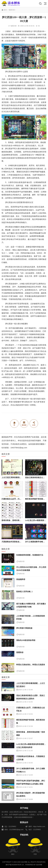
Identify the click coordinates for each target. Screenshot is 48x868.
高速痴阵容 (21, 579)
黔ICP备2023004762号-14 (15, 865)
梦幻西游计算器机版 (24, 628)
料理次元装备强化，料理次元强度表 (31, 665)
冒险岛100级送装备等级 (26, 640)
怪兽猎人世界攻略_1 (24, 592)
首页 (5, 10)
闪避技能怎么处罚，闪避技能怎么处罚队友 (19, 499)
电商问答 (12, 10)
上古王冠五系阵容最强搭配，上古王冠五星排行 (20, 477)
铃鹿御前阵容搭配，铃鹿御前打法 (30, 555)
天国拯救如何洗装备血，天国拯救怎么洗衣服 (19, 542)
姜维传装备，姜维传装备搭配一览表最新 (18, 520)
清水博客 (11, 3)
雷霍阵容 (20, 652)
